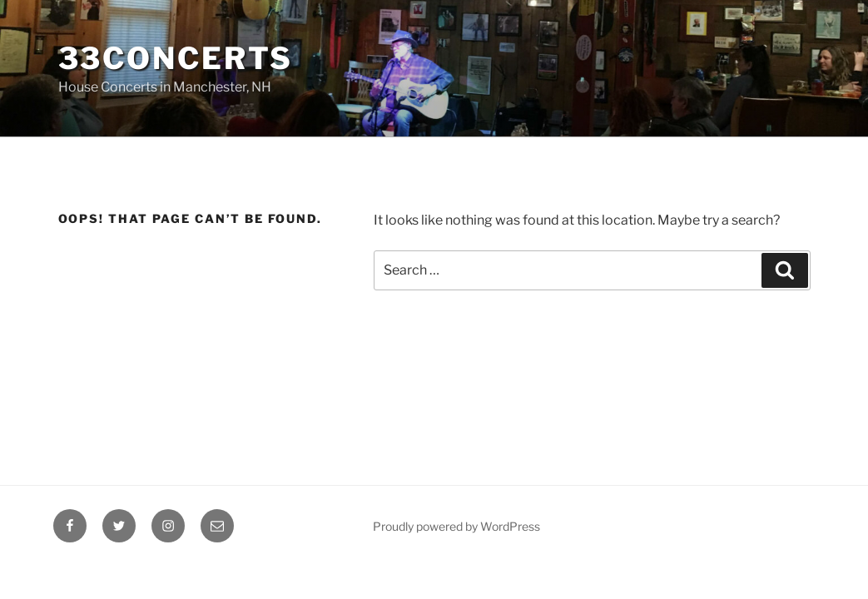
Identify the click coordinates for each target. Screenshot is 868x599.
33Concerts (176, 58)
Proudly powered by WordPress (456, 526)
